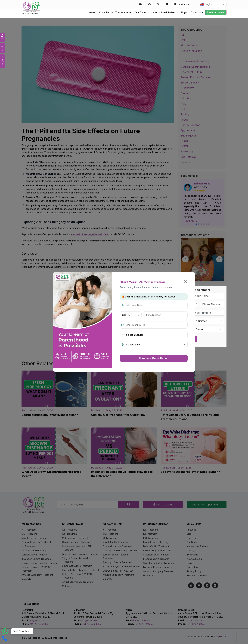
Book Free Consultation (154, 358)
